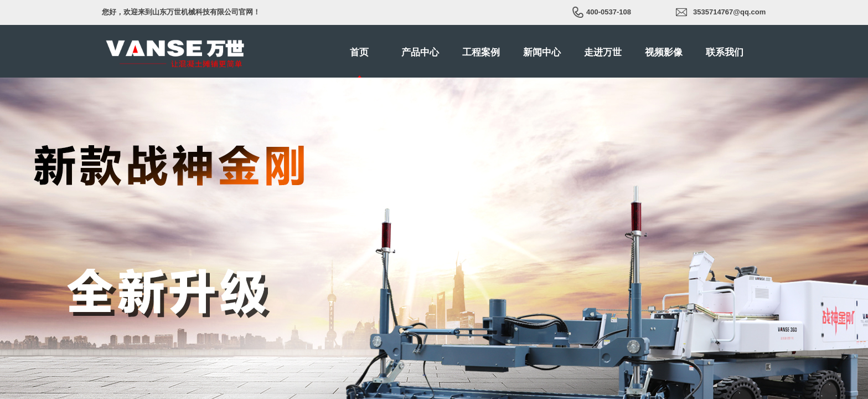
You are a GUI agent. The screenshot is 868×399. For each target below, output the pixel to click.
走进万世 (603, 52)
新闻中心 (542, 52)
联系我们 (725, 52)
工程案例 (481, 52)
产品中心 (420, 52)
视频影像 (664, 52)
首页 (359, 52)
